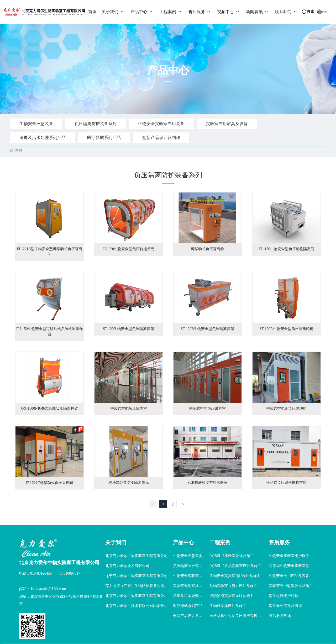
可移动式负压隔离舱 (207, 249)
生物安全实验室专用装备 (161, 124)
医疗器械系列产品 (104, 138)
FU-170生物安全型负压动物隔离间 (286, 249)
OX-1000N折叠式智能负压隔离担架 (49, 408)
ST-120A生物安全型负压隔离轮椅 (287, 329)
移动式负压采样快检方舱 (286, 483)
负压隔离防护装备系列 (96, 124)
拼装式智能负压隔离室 (129, 408)
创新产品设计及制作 (161, 138)
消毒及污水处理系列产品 (43, 138)
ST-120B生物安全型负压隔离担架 (207, 329)
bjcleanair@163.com (49, 589)
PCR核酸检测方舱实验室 (207, 483)
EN (324, 12)
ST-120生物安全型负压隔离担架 (128, 329)
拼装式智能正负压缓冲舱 (286, 408)
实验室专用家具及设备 (227, 124)
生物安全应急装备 (36, 124)
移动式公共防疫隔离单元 (129, 483)
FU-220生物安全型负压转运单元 (129, 249)
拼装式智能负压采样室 (207, 408)
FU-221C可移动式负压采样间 (49, 483)
